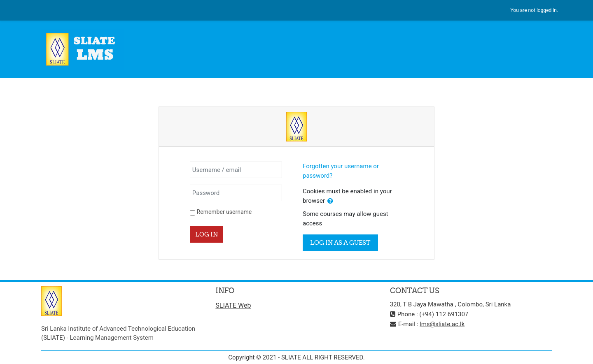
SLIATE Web (233, 305)
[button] (330, 201)
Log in (207, 234)
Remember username (224, 212)
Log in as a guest (340, 242)
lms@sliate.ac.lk (442, 324)
